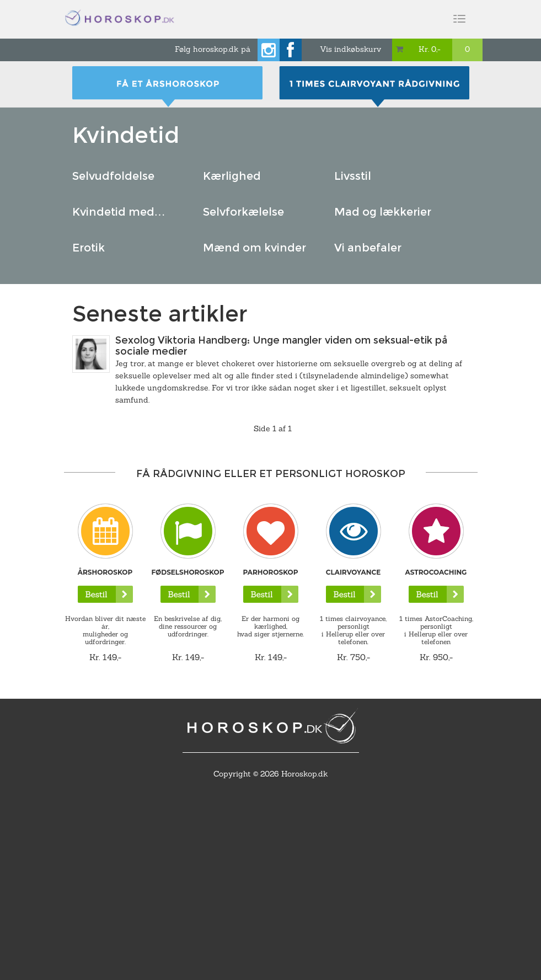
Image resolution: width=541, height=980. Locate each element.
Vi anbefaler (368, 248)
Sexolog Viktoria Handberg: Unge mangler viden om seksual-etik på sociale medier (281, 346)
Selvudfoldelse (113, 176)
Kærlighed (232, 176)
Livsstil (353, 176)
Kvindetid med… (119, 212)
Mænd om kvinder (255, 248)
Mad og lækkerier (383, 212)
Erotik (89, 248)
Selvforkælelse (243, 212)
